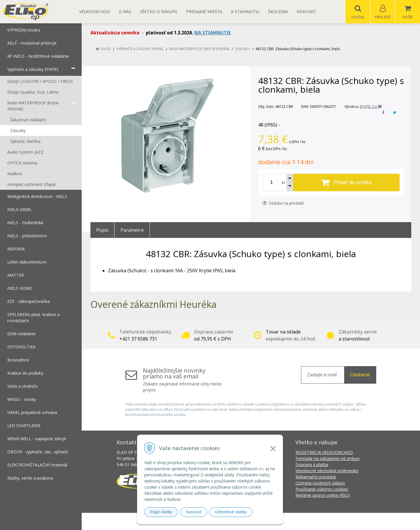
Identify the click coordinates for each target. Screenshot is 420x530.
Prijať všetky (161, 512)
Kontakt (306, 12)
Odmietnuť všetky (231, 512)
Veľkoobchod (95, 12)
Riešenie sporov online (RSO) (323, 495)
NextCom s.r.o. (315, 521)
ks (283, 183)
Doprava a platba (312, 465)
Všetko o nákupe (159, 12)
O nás (125, 12)
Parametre (132, 230)
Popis (102, 230)
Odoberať (360, 375)
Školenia (278, 12)
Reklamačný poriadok (316, 477)
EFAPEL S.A (371, 107)
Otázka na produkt (283, 203)
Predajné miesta (204, 12)
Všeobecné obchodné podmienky (327, 471)
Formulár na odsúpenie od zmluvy (328, 459)
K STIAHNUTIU (245, 12)
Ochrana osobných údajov (320, 483)
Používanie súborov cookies (322, 489)
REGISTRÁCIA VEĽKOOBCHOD (324, 453)
